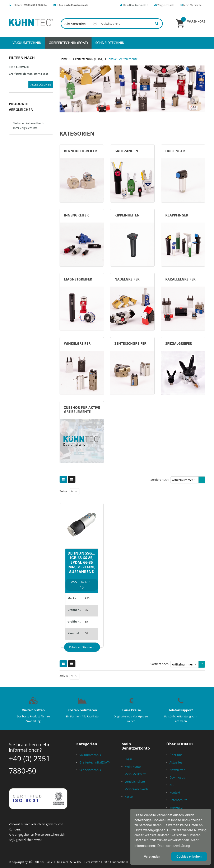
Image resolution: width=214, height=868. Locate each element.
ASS (87, 598)
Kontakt (175, 792)
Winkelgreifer (77, 343)
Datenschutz (178, 800)
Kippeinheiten (127, 215)
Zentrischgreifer (131, 343)
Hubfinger (175, 151)
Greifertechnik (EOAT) (88, 59)
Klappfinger (177, 215)
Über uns (176, 755)
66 (86, 610)
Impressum (177, 807)
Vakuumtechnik (90, 755)
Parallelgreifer (180, 279)
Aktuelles (176, 762)
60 (86, 633)
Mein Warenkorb (136, 789)
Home (64, 59)
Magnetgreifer (78, 279)
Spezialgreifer (179, 343)
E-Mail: (73, 5)
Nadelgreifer (127, 279)
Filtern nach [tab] (22, 58)
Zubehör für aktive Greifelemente (82, 410)
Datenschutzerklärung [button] (174, 846)
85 (86, 621)
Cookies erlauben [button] (189, 857)
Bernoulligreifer (80, 151)
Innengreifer (76, 215)
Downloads (177, 777)
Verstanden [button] (152, 857)
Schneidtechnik (90, 770)
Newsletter (177, 770)
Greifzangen (126, 151)
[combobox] (112, 24)
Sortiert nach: (160, 480)
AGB (172, 785)
